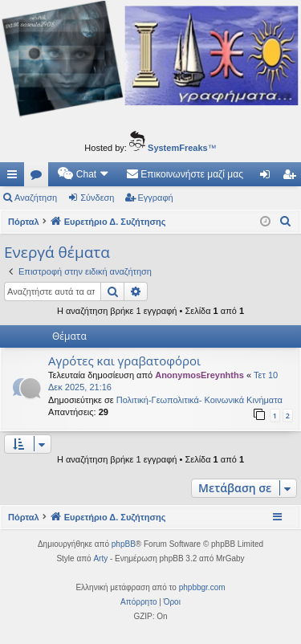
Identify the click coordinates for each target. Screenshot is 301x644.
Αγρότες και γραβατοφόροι (124, 361)
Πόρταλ (24, 222)
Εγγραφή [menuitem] (292, 177)
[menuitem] (84, 174)
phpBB (124, 544)
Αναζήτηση (36, 198)
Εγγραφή (156, 198)
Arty (100, 558)
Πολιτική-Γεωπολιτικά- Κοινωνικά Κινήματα (199, 400)
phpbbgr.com (202, 587)
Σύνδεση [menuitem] (268, 177)
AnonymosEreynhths (199, 375)
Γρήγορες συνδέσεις (15, 177)
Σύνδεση (97, 198)
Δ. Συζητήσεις (39, 177)
